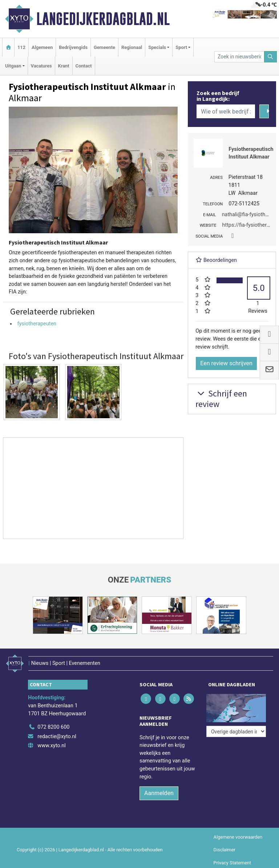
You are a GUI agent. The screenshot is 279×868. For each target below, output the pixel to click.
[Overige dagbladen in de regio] (236, 731)
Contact (84, 66)
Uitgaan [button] (13, 66)
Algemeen (42, 47)
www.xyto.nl (51, 746)
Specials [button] (157, 47)
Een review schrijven (226, 363)
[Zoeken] (271, 57)
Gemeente (104, 47)
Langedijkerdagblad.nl (103, 19)
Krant (64, 66)
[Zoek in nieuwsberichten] (239, 57)
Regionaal (132, 47)
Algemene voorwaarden (238, 837)
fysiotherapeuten (37, 324)
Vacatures (41, 66)
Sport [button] (181, 47)
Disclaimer (225, 850)
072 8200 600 (53, 727)
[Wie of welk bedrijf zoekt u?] (226, 111)
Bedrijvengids (73, 47)
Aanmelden (159, 793)
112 (21, 47)
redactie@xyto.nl (57, 737)
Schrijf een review (221, 399)
